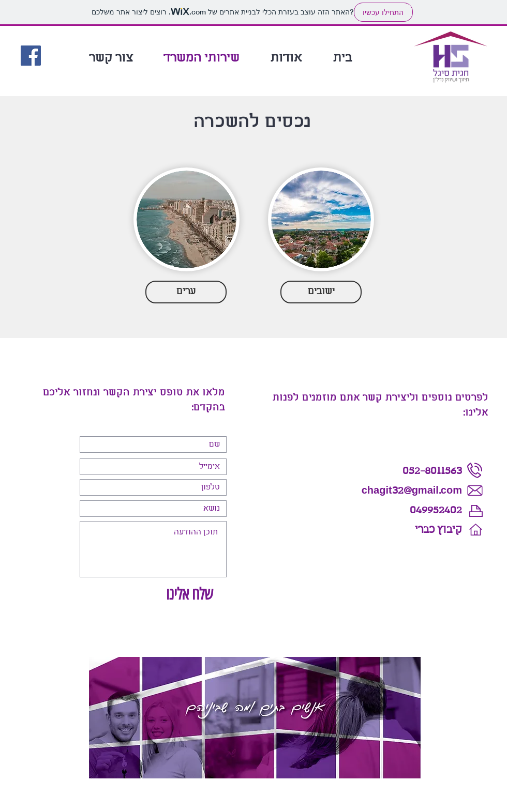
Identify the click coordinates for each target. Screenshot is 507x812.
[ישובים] (321, 292)
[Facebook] (31, 56)
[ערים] (186, 292)
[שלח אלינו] (189, 594)
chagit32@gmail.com (412, 491)
